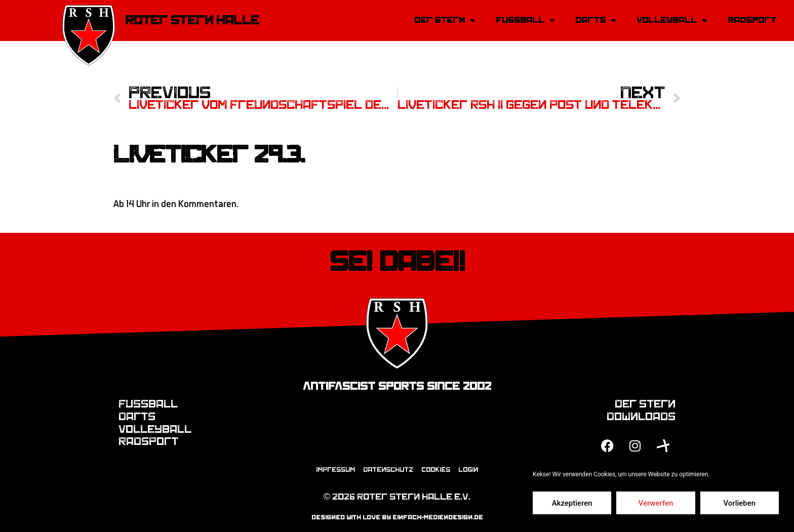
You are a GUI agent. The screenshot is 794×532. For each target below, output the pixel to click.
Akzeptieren (572, 503)
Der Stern (445, 21)
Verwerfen (656, 503)
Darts (596, 21)
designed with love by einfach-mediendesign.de (397, 517)
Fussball (525, 21)
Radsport (752, 20)
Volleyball (672, 21)
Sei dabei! (397, 262)
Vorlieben (739, 503)
